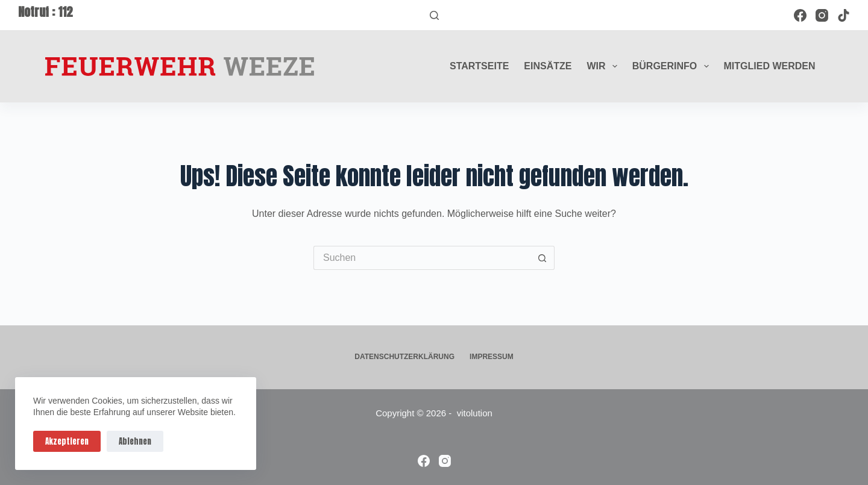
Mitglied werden (770, 66)
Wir (604, 66)
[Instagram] (822, 15)
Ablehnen (135, 441)
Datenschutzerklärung (404, 357)
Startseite (479, 66)
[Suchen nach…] (422, 258)
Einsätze (548, 66)
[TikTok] (844, 15)
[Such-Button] (542, 258)
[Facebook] (800, 15)
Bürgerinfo (673, 66)
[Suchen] (434, 15)
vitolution (475, 413)
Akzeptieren (67, 441)
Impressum (492, 357)
